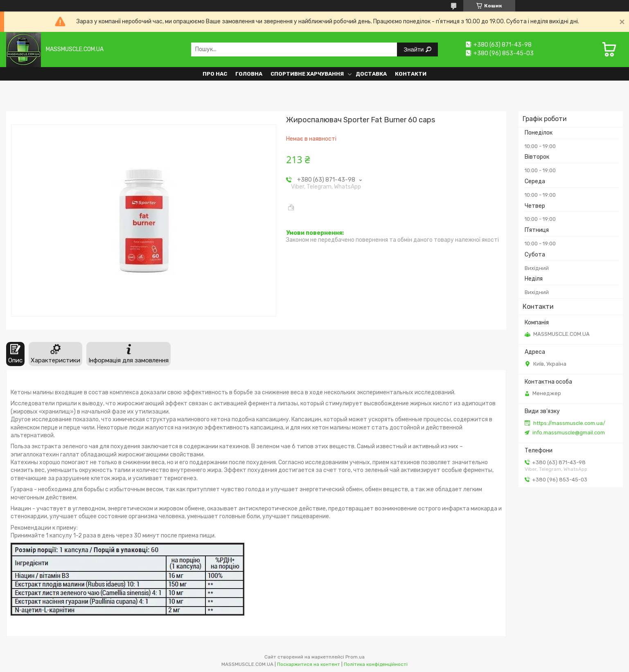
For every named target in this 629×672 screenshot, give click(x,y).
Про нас (215, 74)
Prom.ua (355, 657)
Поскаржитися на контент (309, 664)
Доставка (371, 74)
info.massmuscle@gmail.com (569, 433)
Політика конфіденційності (376, 664)
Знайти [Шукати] (414, 49)
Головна (249, 74)
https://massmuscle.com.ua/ (569, 423)
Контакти (411, 74)
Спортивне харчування (307, 74)
